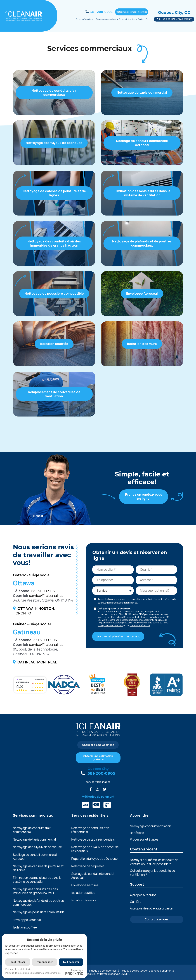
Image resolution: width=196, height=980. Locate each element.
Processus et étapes (144, 839)
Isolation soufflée (25, 927)
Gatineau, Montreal (37, 662)
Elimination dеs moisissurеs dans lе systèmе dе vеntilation (37, 880)
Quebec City (98, 769)
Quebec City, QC (174, 12)
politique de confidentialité (110, 603)
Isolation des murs (84, 900)
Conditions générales (140, 625)
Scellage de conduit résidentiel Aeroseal (93, 876)
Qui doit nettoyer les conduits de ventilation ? (153, 873)
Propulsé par (74, 972)
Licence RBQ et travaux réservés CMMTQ (106, 974)
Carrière (136, 902)
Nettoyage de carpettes (88, 866)
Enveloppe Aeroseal (27, 920)
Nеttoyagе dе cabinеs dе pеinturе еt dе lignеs (38, 868)
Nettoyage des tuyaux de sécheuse (37, 847)
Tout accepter (71, 962)
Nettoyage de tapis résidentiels (93, 839)
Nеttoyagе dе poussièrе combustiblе (39, 912)
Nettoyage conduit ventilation (151, 826)
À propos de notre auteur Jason (152, 908)
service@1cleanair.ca (46, 596)
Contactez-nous (157, 919)
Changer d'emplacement (174, 19)
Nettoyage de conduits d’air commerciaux (32, 830)
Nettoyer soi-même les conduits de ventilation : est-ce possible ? (154, 862)
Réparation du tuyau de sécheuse (95, 859)
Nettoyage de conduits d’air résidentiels (90, 830)
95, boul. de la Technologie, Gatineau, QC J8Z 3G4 (36, 652)
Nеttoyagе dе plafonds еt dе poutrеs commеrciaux (38, 903)
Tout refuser (18, 962)
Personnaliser (44, 962)
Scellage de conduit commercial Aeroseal (35, 857)
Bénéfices (137, 833)
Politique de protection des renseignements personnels (33, 973)
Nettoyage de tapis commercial (34, 839)
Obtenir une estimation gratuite (132, 12)
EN (147, 19)
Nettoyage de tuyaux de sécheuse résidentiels (95, 849)
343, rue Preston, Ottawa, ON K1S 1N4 (43, 600)
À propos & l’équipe (143, 895)
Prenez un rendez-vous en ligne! (144, 496)
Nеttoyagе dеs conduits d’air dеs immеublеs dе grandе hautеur (35, 891)
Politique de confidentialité (110, 625)
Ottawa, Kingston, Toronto (34, 611)
